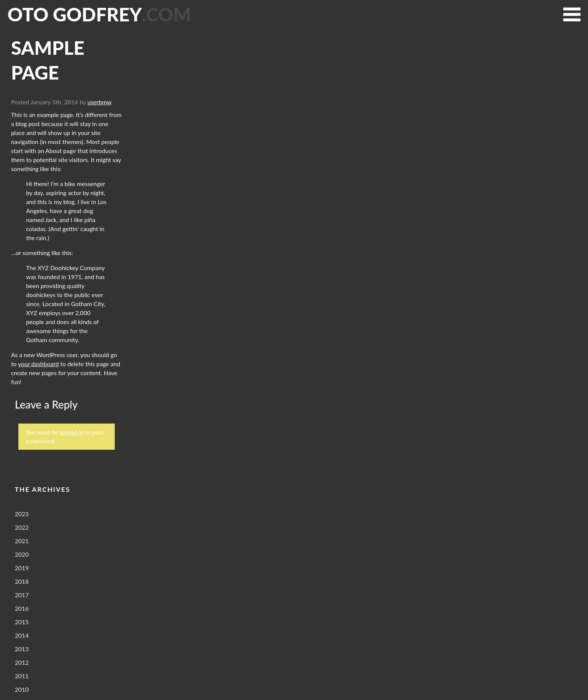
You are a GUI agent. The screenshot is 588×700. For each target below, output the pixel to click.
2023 (22, 514)
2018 (22, 581)
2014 (22, 635)
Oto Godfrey (99, 14)
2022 (22, 527)
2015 (22, 622)
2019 (22, 568)
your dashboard (38, 364)
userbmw (99, 102)
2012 (22, 662)
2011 (22, 676)
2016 (22, 608)
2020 (22, 554)
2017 (22, 595)
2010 (22, 689)
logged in (72, 432)
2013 (22, 649)
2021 (22, 541)
